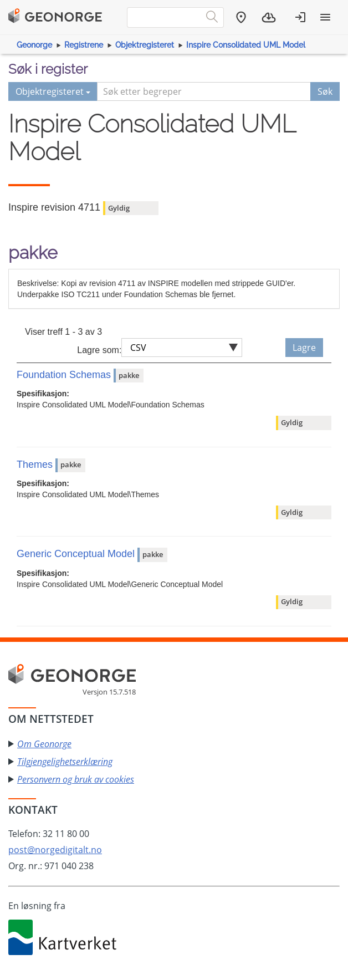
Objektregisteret (145, 45)
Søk (325, 91)
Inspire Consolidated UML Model (246, 45)
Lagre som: (99, 350)
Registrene (84, 45)
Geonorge (34, 45)
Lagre (304, 348)
